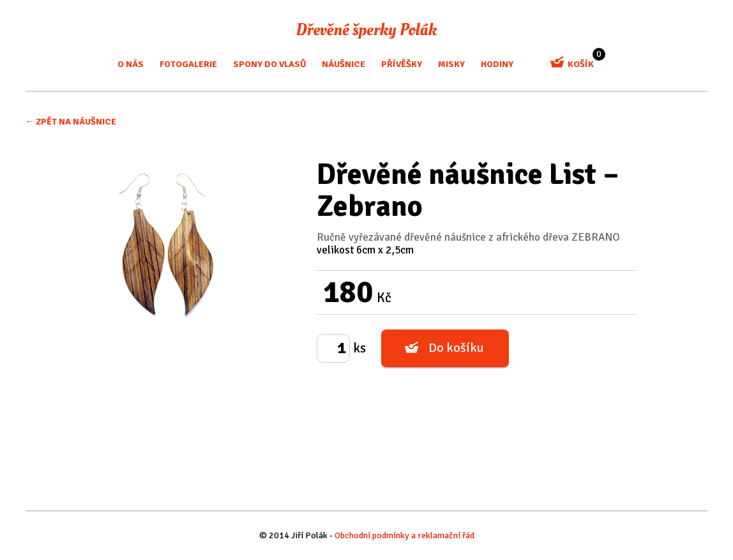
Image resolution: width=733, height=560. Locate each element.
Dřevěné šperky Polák (367, 31)
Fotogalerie (188, 64)
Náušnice (344, 64)
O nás (131, 64)
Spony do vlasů (269, 64)
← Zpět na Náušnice (71, 122)
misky (451, 64)
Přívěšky (402, 64)
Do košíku (456, 348)
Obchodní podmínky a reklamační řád (404, 535)
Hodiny (497, 64)
